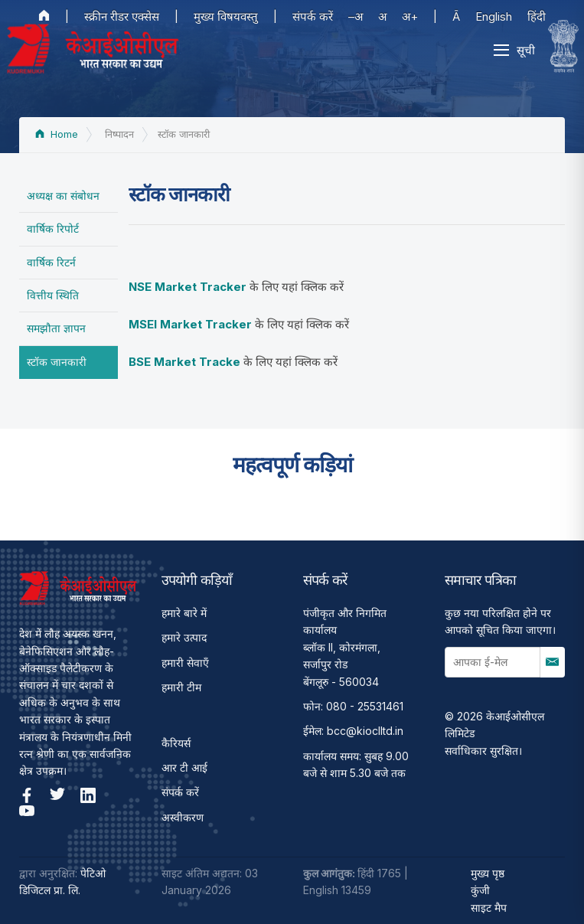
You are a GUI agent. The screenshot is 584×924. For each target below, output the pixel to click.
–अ (356, 16)
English (494, 16)
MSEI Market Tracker (190, 324)
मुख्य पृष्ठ (488, 873)
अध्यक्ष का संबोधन (63, 196)
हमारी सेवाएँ (185, 663)
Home (57, 134)
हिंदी (537, 16)
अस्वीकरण (183, 817)
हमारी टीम (181, 687)
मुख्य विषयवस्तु (226, 16)
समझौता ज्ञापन (56, 328)
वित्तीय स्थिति (53, 295)
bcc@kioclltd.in (365, 731)
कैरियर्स (176, 743)
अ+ (410, 16)
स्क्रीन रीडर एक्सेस (122, 16)
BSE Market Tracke (184, 362)
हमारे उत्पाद (184, 637)
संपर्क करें (313, 16)
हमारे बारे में (184, 613)
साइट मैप (489, 908)
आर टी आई (184, 767)
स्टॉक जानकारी (57, 362)
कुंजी (480, 890)
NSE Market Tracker (188, 287)
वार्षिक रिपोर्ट (53, 229)
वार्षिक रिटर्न (51, 262)
